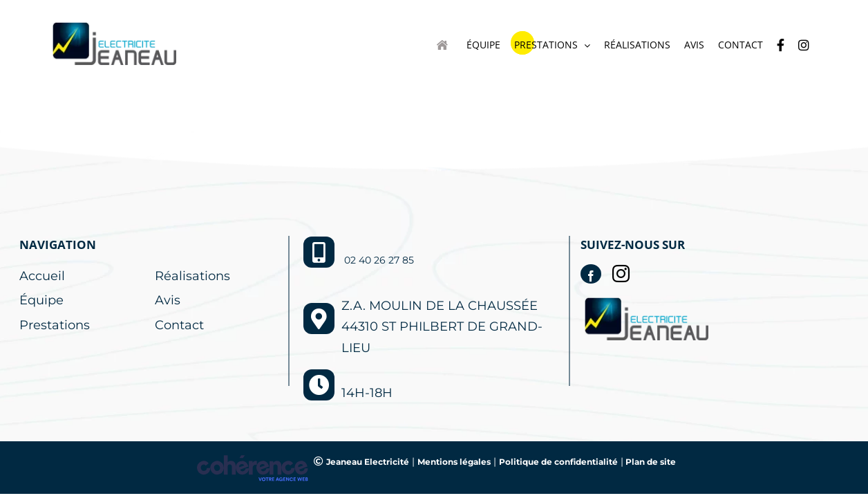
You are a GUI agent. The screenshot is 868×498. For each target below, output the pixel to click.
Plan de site (650, 462)
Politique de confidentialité (558, 462)
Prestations (55, 325)
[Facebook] (591, 274)
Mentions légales (454, 462)
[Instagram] (621, 274)
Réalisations (192, 276)
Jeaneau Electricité (368, 462)
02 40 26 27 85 (379, 260)
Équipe (41, 300)
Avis (168, 300)
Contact (179, 325)
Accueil (42, 276)
